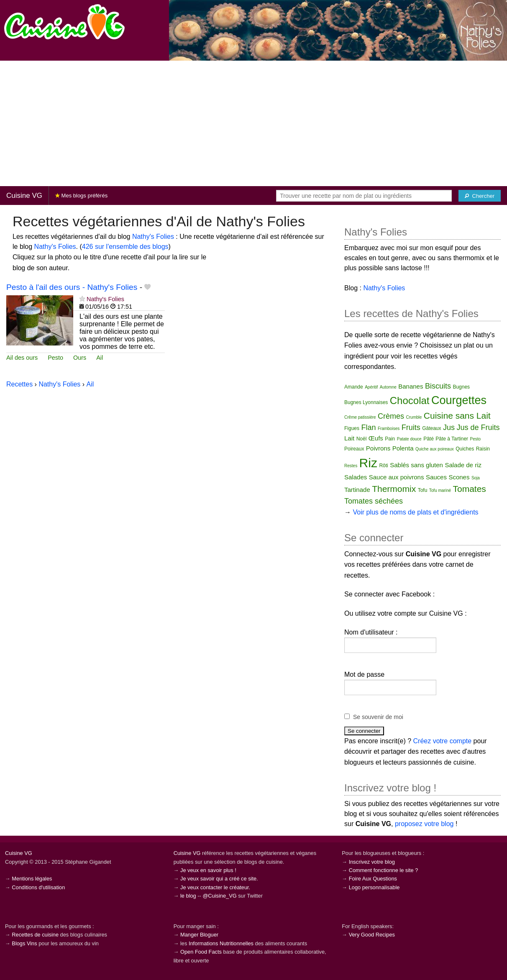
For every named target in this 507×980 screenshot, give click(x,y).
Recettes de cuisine (35, 935)
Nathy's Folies (153, 237)
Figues (352, 428)
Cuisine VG (24, 196)
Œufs (376, 438)
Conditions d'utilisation (38, 887)
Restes (351, 466)
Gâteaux (431, 428)
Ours (80, 358)
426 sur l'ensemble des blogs (125, 247)
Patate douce (409, 439)
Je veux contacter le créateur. (215, 887)
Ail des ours (22, 358)
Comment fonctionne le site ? (384, 870)
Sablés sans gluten (416, 465)
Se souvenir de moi (378, 717)
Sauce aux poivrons (397, 477)
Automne (388, 387)
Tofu (423, 490)
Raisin (483, 449)
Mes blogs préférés (81, 196)
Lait (349, 438)
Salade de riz (463, 465)
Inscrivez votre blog (372, 862)
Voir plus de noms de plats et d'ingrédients (415, 512)
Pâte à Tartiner (452, 439)
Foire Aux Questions (373, 879)
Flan (369, 427)
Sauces (436, 477)
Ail (100, 358)
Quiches (465, 449)
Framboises (389, 429)
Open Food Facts (201, 952)
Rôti (383, 466)
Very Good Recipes (372, 935)
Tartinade (357, 490)
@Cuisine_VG (219, 896)
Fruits (411, 427)
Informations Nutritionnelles (221, 943)
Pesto (55, 358)
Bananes (411, 386)
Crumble (414, 417)
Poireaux (354, 449)
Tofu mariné (440, 490)
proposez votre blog (424, 824)
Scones (459, 477)
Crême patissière (360, 417)
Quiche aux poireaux (435, 449)
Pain (390, 439)
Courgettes (459, 400)
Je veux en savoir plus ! (208, 870)
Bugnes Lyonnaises (366, 402)
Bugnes (461, 387)
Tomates (470, 489)
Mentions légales (32, 879)
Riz (368, 463)
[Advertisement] (253, 123)
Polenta (403, 448)
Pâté (429, 439)
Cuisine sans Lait (457, 416)
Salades (356, 477)
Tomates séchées (374, 501)
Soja (476, 478)
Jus (449, 427)
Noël (362, 439)
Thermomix (394, 489)
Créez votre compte (443, 741)
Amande (354, 387)
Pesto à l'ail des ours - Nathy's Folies (72, 287)
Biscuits (438, 386)
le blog (188, 896)
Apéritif (371, 387)
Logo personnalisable (374, 887)
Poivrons (378, 448)
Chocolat (410, 400)
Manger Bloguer (199, 935)
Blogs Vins (24, 943)
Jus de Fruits (478, 427)
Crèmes (391, 416)
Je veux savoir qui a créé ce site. (219, 879)
